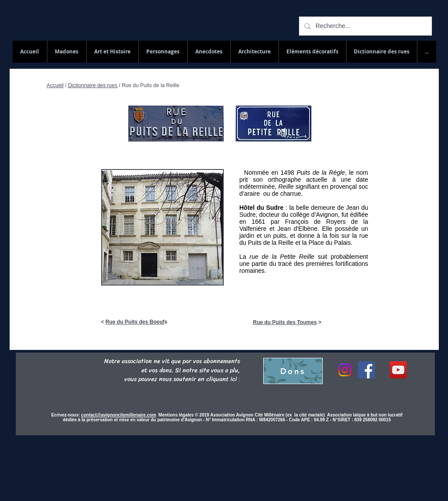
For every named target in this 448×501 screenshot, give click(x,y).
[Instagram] (345, 370)
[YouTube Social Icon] (398, 370)
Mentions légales (177, 415)
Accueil (55, 85)
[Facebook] (366, 370)
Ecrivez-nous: (66, 415)
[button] (381, 52)
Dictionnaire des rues (93, 85)
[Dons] (293, 371)
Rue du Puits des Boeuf (135, 322)
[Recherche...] (365, 26)
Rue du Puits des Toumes (285, 322)
